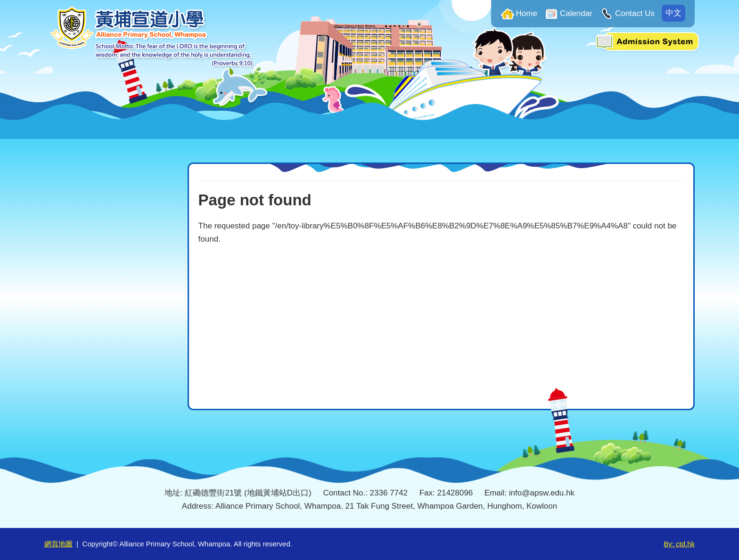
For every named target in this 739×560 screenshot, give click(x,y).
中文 (673, 13)
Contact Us (635, 13)
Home (527, 13)
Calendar (576, 13)
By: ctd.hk (679, 544)
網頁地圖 (58, 544)
